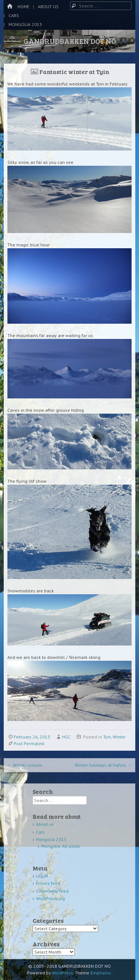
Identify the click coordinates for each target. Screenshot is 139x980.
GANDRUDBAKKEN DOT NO (70, 41)
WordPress (62, 973)
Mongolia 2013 (25, 24)
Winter (119, 737)
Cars (14, 15)
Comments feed (52, 891)
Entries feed (48, 883)
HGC (66, 737)
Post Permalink (29, 743)
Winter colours (25, 765)
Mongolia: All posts (61, 846)
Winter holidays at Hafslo (103, 765)
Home (23, 7)
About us (48, 7)
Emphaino (101, 973)
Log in (42, 876)
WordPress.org (50, 898)
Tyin (107, 737)
